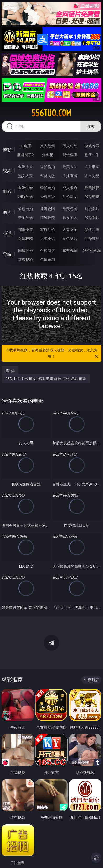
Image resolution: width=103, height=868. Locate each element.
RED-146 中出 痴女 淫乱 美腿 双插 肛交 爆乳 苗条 (46, 378)
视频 (7, 170)
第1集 (10, 371)
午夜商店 (48, 250)
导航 (7, 254)
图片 (7, 212)
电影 (7, 191)
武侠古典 (92, 230)
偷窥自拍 (25, 209)
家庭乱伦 (48, 230)
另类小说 (48, 238)
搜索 (91, 126)
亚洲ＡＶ (25, 167)
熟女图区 (70, 217)
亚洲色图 (48, 209)
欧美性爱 (92, 188)
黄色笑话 (70, 238)
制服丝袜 (25, 197)
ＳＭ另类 (92, 176)
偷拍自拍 (48, 188)
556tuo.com (51, 113)
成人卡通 (70, 188)
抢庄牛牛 (92, 155)
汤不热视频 (92, 250)
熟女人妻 (25, 176)
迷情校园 (25, 238)
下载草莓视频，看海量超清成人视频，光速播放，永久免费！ (52, 353)
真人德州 (48, 146)
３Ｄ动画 (92, 167)
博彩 (7, 150)
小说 (7, 233)
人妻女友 (70, 230)
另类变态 (92, 197)
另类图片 (92, 217)
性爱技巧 (92, 238)
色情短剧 (48, 259)
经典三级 (48, 197)
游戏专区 (92, 146)
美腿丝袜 (25, 217)
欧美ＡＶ (70, 167)
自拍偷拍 (48, 167)
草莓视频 (70, 250)
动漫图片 (92, 209)
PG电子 (26, 146)
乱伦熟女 (70, 197)
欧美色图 (70, 209)
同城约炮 (25, 250)
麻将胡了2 (25, 155)
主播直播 (70, 176)
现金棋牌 (70, 155)
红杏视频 (25, 259)
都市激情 (25, 230)
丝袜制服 (48, 176)
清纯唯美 (48, 217)
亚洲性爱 (25, 188)
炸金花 (48, 155)
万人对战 (70, 146)
